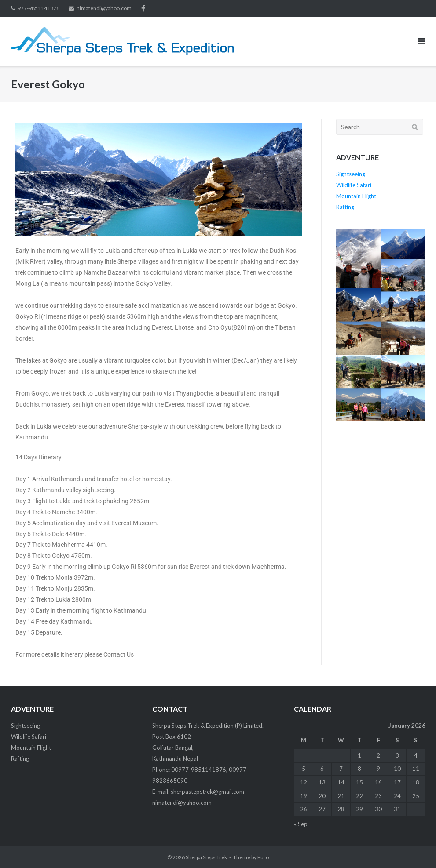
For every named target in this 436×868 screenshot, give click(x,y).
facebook (143, 8)
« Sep (301, 824)
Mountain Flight (356, 196)
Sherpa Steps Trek (206, 857)
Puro (263, 857)
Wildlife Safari (354, 185)
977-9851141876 (38, 8)
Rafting (345, 207)
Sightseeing (351, 174)
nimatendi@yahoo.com (104, 8)
